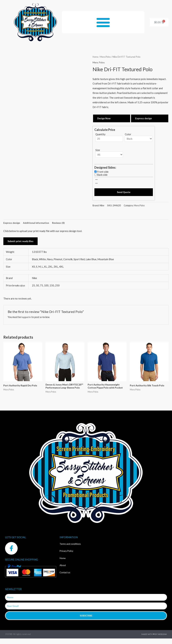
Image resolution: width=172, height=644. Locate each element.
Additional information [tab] (38, 224)
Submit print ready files (21, 243)
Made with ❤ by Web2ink (154, 640)
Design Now (104, 118)
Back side (102, 176)
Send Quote (124, 193)
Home (96, 57)
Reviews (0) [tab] (61, 224)
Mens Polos (106, 57)
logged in (27, 318)
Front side (103, 173)
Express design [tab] (12, 224)
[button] (103, 22)
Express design (144, 118)
